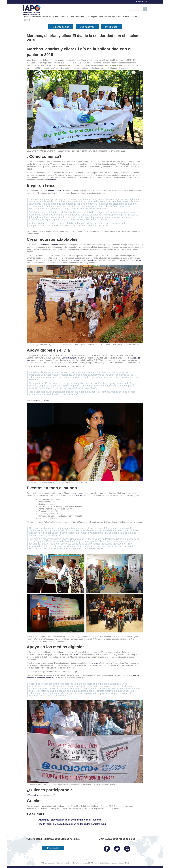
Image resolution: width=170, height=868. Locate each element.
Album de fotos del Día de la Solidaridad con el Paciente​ (70, 820)
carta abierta (94, 663)
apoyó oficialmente (69, 358)
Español (144, 2)
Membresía (47, 17)
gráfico (139, 260)
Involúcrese (111, 27)
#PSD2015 (73, 655)
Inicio (26, 17)
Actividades (64, 17)
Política (55, 17)
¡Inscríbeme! (53, 848)
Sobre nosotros (35, 17)
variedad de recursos (49, 245)
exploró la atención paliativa (85, 260)
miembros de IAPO (56, 191)
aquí (75, 672)
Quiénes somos (61, 27)
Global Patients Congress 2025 (110, 17)
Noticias (126, 17)
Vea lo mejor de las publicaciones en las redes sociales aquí (72, 824)
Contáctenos (29, 20)
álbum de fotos (78, 496)
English (138, 2)
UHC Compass (91, 17)
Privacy (88, 860)
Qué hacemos (87, 27)
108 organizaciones (35, 795)
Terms (82, 860)
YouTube (128, 848)
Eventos (134, 17)
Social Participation (77, 17)
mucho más (51, 180)
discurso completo (41, 400)
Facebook (107, 848)
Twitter (118, 848)
